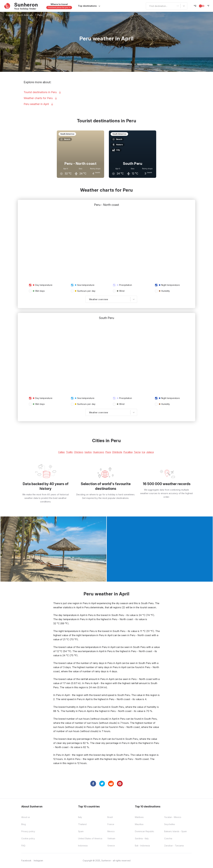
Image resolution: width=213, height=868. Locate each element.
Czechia (168, 838)
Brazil (110, 817)
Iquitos (88, 452)
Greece (111, 846)
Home (9, 15)
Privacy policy (28, 831)
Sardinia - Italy (142, 838)
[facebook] (93, 784)
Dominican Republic (145, 831)
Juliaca (150, 452)
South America (25, 15)
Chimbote (117, 452)
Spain (81, 831)
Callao (61, 452)
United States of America (90, 838)
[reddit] (111, 784)
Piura (108, 452)
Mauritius (139, 824)
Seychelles (170, 824)
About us (26, 817)
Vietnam (111, 838)
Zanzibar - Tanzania (174, 846)
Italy (80, 817)
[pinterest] (120, 784)
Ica (143, 452)
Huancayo (99, 452)
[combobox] (148, 6)
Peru (40, 15)
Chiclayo (79, 452)
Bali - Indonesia (142, 846)
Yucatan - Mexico (173, 817)
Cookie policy (28, 838)
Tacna (137, 452)
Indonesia (83, 846)
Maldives (139, 817)
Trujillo (69, 452)
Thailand (82, 824)
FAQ (23, 846)
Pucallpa (128, 452)
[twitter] (102, 784)
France (111, 824)
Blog (24, 824)
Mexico (111, 831)
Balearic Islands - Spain (176, 831)
